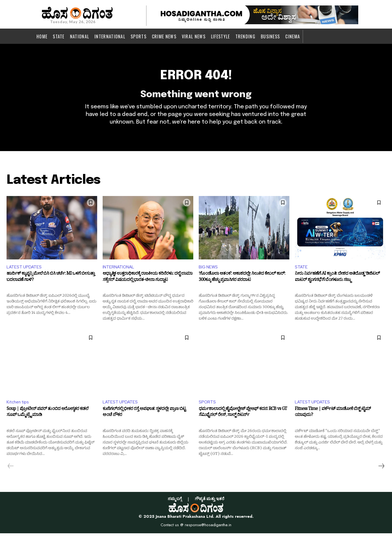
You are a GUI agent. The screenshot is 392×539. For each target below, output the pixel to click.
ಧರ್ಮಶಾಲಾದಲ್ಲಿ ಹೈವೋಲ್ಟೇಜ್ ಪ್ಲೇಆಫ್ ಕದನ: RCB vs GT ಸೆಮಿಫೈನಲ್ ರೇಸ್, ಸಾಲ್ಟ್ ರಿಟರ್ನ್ (243, 419)
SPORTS (207, 407)
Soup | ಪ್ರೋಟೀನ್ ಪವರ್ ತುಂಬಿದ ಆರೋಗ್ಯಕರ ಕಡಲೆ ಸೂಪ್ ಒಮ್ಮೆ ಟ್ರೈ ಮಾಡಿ (47, 419)
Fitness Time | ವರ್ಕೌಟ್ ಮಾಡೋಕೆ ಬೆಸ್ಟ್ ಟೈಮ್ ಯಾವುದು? (333, 419)
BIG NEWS (209, 272)
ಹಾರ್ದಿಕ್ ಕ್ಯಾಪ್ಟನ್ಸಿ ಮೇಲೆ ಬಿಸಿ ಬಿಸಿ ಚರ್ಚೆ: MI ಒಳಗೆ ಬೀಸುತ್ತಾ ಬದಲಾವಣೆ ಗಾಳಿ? (51, 283)
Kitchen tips (19, 407)
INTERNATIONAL (119, 272)
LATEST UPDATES (24, 272)
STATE (301, 272)
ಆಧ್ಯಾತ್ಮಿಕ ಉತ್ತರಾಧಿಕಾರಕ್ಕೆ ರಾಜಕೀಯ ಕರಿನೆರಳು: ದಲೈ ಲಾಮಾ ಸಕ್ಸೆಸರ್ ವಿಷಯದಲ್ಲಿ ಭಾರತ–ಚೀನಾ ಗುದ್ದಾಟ (148, 283)
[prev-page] (11, 472)
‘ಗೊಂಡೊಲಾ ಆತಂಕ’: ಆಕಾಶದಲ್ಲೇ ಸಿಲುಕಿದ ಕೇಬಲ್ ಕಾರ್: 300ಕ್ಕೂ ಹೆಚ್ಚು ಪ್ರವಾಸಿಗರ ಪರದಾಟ (242, 283)
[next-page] (381, 472)
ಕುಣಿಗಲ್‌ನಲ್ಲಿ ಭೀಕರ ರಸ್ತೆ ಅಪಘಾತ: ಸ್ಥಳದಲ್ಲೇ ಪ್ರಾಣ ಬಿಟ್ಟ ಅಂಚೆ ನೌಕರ (144, 419)
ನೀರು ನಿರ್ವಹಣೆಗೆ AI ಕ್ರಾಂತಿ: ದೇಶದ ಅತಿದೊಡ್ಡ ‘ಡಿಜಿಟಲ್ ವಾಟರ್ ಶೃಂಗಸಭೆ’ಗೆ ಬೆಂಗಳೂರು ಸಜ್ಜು (337, 283)
